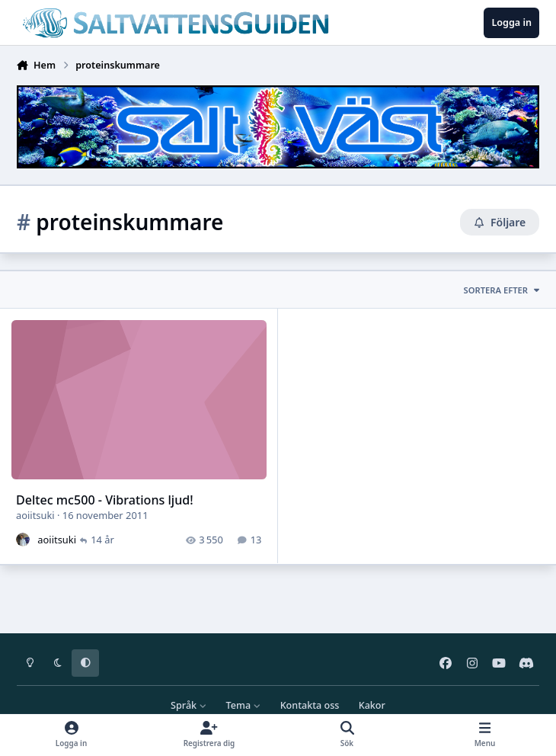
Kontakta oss (310, 705)
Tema (244, 705)
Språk (189, 705)
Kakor (372, 705)
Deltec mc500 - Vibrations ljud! (105, 500)
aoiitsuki (35, 515)
